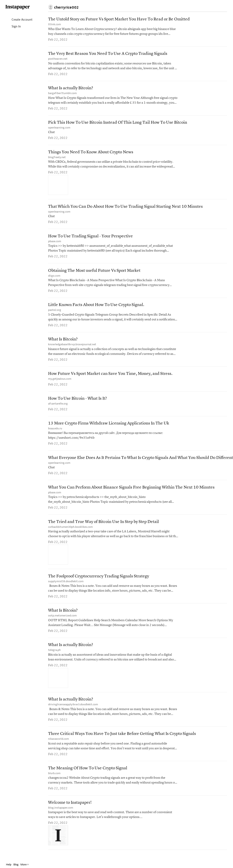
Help (9, 864)
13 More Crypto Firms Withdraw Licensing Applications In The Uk (109, 427)
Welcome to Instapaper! (70, 809)
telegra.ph (54, 655)
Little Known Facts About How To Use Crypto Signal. (96, 307)
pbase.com (55, 243)
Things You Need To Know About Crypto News (91, 153)
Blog (16, 864)
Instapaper (18, 7)
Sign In (13, 27)
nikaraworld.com (59, 744)
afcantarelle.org (58, 407)
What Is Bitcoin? (63, 342)
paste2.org (55, 312)
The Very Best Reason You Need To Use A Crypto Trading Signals (108, 54)
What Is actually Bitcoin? (71, 89)
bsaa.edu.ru (55, 432)
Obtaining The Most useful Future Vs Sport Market (94, 273)
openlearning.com (59, 129)
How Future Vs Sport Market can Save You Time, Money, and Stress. (110, 377)
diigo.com (54, 278)
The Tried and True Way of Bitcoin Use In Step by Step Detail (103, 526)
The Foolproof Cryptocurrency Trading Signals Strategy (99, 581)
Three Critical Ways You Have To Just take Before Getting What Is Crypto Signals (122, 739)
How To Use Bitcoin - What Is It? (78, 402)
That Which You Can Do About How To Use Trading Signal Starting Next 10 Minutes (125, 208)
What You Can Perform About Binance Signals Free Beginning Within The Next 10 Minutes (131, 491)
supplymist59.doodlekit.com (66, 586)
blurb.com (54, 779)
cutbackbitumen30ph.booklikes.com (70, 531)
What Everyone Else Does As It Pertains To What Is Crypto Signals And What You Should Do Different (141, 461)
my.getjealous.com (60, 382)
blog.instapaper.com (61, 814)
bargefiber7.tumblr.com (62, 94)
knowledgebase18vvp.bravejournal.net (72, 347)
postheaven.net (58, 59)
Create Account (19, 20)
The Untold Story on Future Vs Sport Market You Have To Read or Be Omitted (119, 20)
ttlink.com (54, 25)
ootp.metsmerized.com (62, 620)
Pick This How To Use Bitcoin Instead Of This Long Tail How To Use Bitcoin (118, 124)
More (25, 864)
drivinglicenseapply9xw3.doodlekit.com (73, 710)
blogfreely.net (57, 158)
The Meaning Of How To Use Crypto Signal (88, 774)
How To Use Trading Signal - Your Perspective (90, 238)
